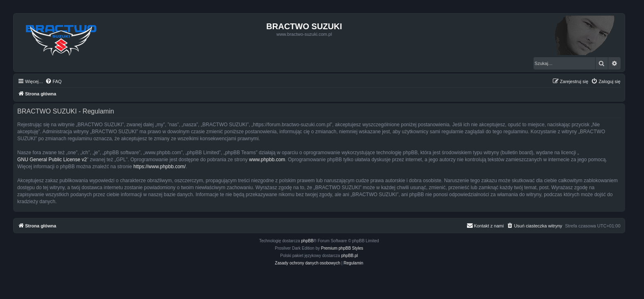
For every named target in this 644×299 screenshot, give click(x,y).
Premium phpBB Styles (342, 248)
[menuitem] (53, 81)
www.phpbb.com (267, 160)
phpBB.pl (350, 256)
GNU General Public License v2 (52, 160)
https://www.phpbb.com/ (160, 167)
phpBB (307, 241)
